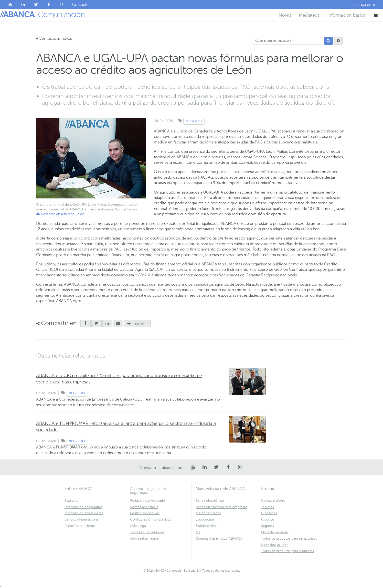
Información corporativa (83, 507)
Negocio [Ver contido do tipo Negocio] (194, 121)
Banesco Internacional (82, 519)
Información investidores (84, 513)
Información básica (346, 15)
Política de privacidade (148, 501)
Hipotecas (269, 513)
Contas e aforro (273, 501)
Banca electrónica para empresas (221, 507)
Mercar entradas (208, 513)
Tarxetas (267, 507)
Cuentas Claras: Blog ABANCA (219, 539)
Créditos (268, 519)
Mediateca (309, 15)
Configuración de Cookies (151, 519)
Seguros (267, 526)
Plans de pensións (275, 532)
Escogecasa (205, 519)
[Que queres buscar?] (288, 41)
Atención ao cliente (80, 526)
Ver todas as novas (54, 39)
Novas (285, 15)
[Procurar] (329, 41)
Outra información (145, 539)
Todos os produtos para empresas (287, 551)
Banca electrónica (210, 501)
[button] (376, 15)
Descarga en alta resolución (60, 214)
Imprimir (138, 323)
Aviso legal (138, 526)
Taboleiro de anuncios (147, 532)
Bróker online (206, 526)
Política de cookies (145, 513)
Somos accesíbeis (144, 507)
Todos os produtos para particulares (289, 539)
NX (198, 532)
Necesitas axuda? (275, 545)
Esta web (71, 501)
